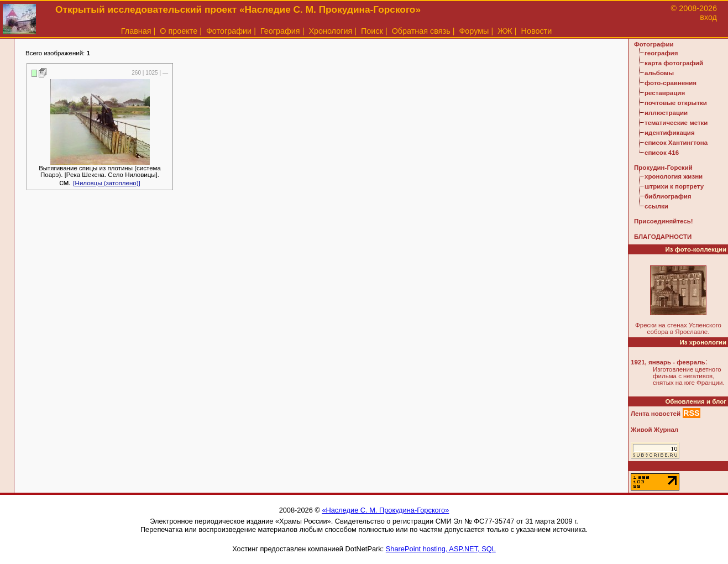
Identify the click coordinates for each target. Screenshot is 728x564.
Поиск (372, 31)
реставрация (665, 93)
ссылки (656, 206)
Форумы (474, 31)
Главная (136, 31)
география (661, 53)
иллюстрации (666, 113)
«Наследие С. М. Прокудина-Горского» (385, 510)
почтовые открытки (676, 103)
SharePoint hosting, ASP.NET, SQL (441, 549)
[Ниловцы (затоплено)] (106, 183)
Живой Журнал (654, 430)
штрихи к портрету (674, 186)
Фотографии (229, 31)
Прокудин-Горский (663, 168)
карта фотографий (674, 63)
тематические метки (676, 123)
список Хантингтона (676, 143)
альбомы (659, 73)
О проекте (179, 31)
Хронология (330, 31)
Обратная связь (421, 31)
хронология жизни (674, 176)
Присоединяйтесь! (664, 221)
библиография (668, 196)
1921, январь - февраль (668, 362)
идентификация (670, 133)
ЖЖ (505, 31)
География (280, 31)
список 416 (662, 153)
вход (708, 17)
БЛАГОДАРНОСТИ (663, 237)
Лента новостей (656, 414)
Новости (537, 31)
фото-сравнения (671, 83)
